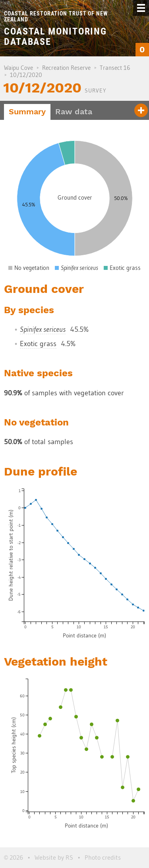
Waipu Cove (18, 68)
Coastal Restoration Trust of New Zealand (56, 16)
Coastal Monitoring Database (55, 37)
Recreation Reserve (66, 68)
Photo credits (103, 857)
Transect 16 (115, 68)
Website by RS (54, 857)
